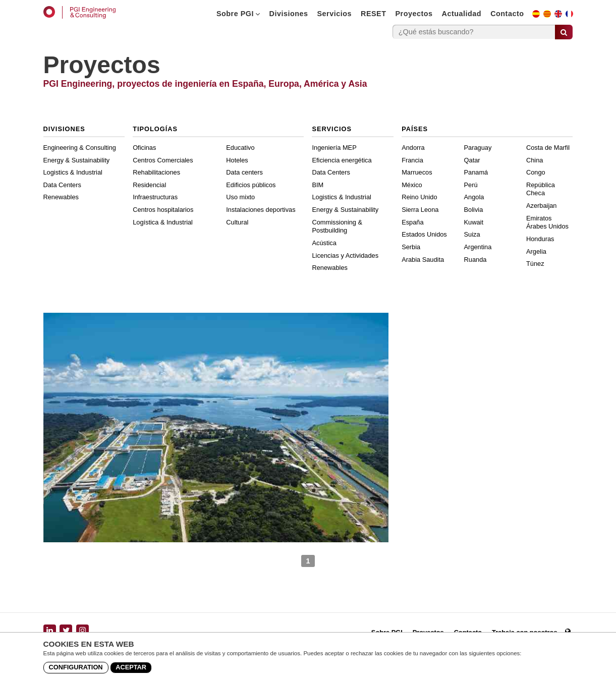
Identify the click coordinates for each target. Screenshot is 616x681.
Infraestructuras (155, 197)
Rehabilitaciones (156, 172)
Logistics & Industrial (73, 172)
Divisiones (289, 14)
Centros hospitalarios (163, 210)
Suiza (472, 234)
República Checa (541, 189)
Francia (412, 160)
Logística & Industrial (163, 222)
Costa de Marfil (548, 148)
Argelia (536, 251)
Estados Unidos (424, 234)
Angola (474, 197)
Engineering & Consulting (80, 148)
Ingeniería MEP (334, 148)
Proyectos (414, 14)
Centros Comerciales (163, 160)
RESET (373, 14)
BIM (318, 185)
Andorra (413, 148)
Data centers (244, 172)
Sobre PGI (238, 14)
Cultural (237, 222)
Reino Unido (419, 197)
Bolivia (474, 210)
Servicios (335, 14)
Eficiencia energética (342, 160)
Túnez (535, 264)
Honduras (540, 239)
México (412, 185)
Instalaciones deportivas (261, 210)
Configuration (76, 667)
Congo (536, 172)
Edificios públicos (251, 185)
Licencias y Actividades (345, 256)
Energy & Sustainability (77, 160)
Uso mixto (240, 197)
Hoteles (237, 160)
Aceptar (131, 667)
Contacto (507, 14)
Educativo (240, 148)
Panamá (476, 172)
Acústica (324, 243)
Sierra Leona (420, 210)
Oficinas (144, 148)
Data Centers (62, 185)
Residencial (149, 185)
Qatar (472, 160)
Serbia (411, 247)
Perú (471, 185)
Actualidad (462, 14)
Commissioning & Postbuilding (337, 226)
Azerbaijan (541, 206)
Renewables (61, 197)
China (535, 160)
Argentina (478, 247)
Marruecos (417, 172)
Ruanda (475, 260)
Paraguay (478, 148)
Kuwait (474, 222)
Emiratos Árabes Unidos (547, 222)
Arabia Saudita (423, 260)
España (412, 222)
